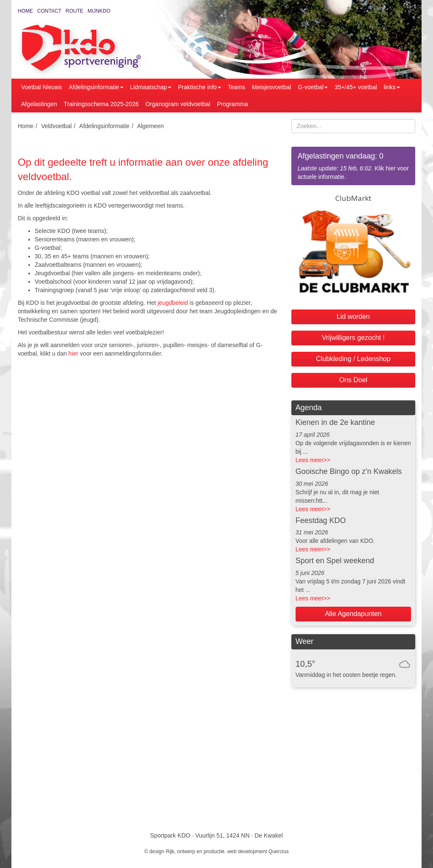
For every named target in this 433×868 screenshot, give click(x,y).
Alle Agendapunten (353, 614)
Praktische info (200, 87)
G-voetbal (313, 87)
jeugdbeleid (173, 303)
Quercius (279, 852)
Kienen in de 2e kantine (335, 422)
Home (25, 11)
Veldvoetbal (56, 126)
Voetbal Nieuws (42, 87)
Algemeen (150, 126)
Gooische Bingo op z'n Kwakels (349, 471)
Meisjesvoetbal (272, 87)
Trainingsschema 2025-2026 (101, 104)
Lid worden (353, 316)
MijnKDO (99, 11)
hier (73, 353)
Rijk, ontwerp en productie (195, 852)
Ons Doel (353, 380)
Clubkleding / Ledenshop (353, 359)
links (392, 87)
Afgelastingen (39, 104)
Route (74, 11)
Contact (49, 11)
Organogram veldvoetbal (178, 104)
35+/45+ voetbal (356, 87)
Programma (232, 104)
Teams (237, 87)
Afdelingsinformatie (96, 87)
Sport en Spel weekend (335, 561)
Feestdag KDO (321, 520)
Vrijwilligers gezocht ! (353, 338)
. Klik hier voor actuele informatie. (353, 166)
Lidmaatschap (151, 87)
